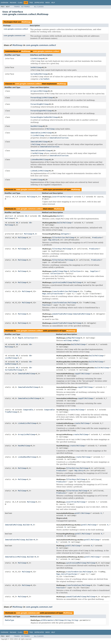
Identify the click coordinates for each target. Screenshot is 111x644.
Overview (5, 3)
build (60, 216)
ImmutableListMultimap (41, 133)
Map (66, 271)
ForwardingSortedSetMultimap (44, 117)
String (68, 620)
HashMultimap (37, 126)
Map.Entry (53, 240)
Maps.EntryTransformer (53, 294)
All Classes (39, 7)
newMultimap (58, 271)
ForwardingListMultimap (42, 98)
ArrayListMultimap (39, 91)
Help (53, 3)
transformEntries (60, 291)
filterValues (58, 260)
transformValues (60, 303)
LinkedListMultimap (40, 171)
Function (46, 305)
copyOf (78, 374)
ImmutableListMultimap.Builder (20, 557)
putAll (78, 513)
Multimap (26, 22)
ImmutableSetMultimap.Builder (19, 540)
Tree (31, 3)
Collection (75, 271)
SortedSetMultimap (39, 74)
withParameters (48, 620)
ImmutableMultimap (39, 142)
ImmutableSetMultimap (41, 151)
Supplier (94, 271)
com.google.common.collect (16, 29)
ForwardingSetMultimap (41, 111)
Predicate (97, 238)
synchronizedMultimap (62, 282)
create (72, 410)
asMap (69, 338)
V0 (39, 216)
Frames (17, 7)
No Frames (26, 7)
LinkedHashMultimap (40, 160)
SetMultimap (36, 67)
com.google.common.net (14, 36)
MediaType (10, 620)
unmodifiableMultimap (62, 314)
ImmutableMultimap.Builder (18, 525)
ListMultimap (37, 58)
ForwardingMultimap (40, 104)
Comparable (28, 410)
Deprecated (39, 3)
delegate (65, 234)
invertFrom (57, 197)
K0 (26, 216)
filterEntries (59, 238)
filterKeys (57, 249)
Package (13, 3)
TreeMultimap (37, 180)
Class (20, 3)
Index (48, 3)
